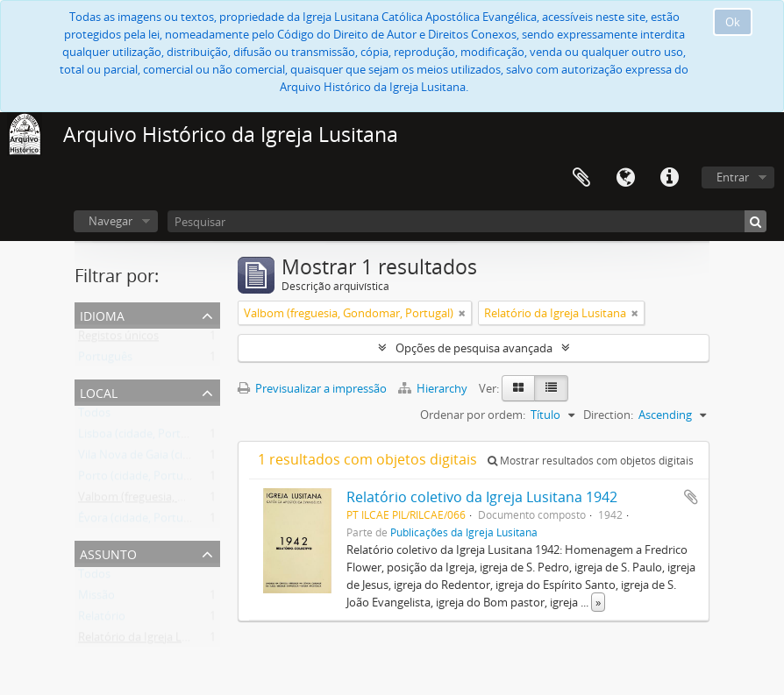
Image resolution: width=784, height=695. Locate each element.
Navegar (110, 221)
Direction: (608, 415)
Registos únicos (118, 339)
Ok (733, 22)
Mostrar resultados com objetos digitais (591, 461)
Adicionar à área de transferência (691, 497)
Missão (96, 599)
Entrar (733, 177)
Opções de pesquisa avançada (474, 348)
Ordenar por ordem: (473, 415)
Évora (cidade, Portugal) (140, 521)
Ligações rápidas (669, 178)
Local (99, 391)
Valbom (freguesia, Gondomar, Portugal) (183, 500)
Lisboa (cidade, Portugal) (142, 437)
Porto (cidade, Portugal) (140, 479)
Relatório (102, 620)
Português (105, 360)
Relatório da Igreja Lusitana (149, 641)
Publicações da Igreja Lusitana (464, 532)
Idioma (625, 178)
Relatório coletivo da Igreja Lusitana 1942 (482, 497)
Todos (94, 416)
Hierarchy (434, 388)
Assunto (108, 553)
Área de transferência (581, 178)
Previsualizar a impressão (312, 388)
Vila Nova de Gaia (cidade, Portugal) (170, 458)
